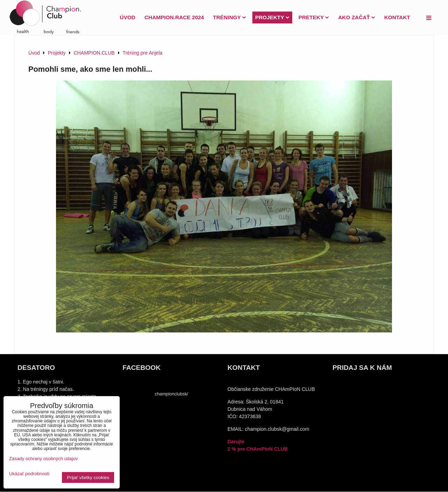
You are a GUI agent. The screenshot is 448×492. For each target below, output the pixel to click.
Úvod (127, 17)
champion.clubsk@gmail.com (277, 429)
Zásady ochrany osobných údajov (43, 459)
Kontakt (397, 17)
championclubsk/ (171, 394)
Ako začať (356, 17)
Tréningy (230, 17)
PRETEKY (314, 17)
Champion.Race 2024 (174, 17)
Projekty (272, 17)
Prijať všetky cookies (88, 477)
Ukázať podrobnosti (29, 474)
